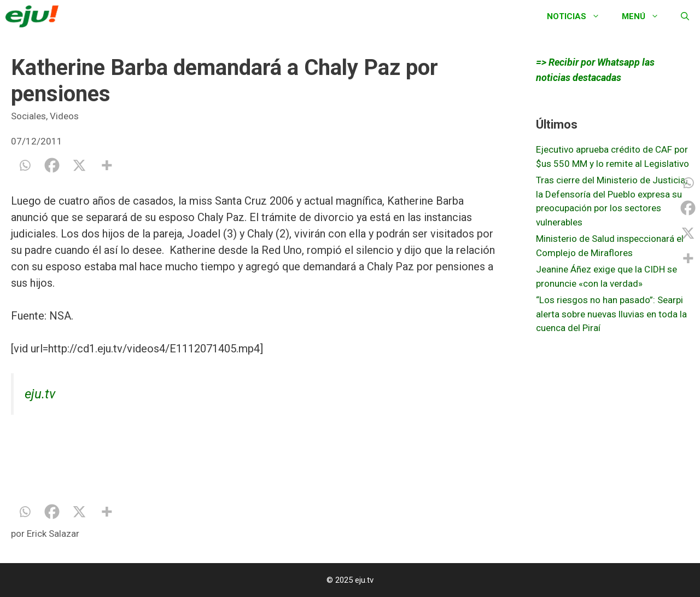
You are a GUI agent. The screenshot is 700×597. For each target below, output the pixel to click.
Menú (646, 16)
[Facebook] (52, 165)
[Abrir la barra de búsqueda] (685, 16)
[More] (107, 165)
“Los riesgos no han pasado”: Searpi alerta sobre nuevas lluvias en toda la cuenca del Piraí (611, 314)
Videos (64, 116)
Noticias (579, 16)
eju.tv (40, 394)
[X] (79, 165)
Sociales (28, 116)
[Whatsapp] (25, 165)
